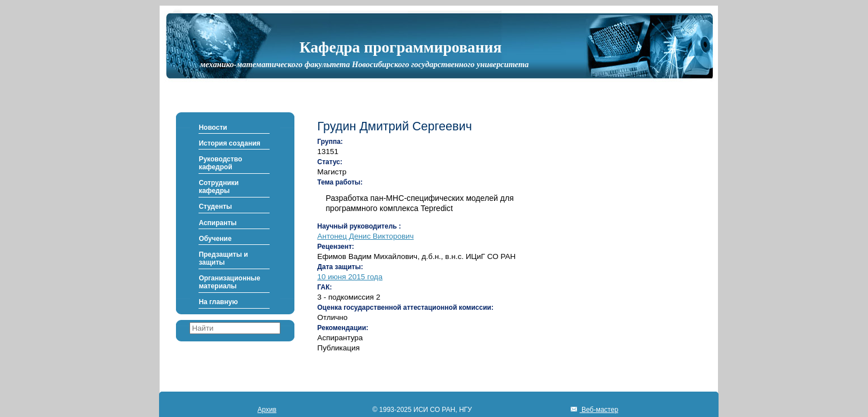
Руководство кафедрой (220, 163)
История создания (229, 143)
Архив (267, 410)
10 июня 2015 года (350, 277)
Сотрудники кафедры (219, 187)
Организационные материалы (229, 282)
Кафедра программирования (401, 47)
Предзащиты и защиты (223, 258)
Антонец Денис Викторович (366, 236)
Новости (213, 128)
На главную (218, 302)
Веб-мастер (599, 410)
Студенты (215, 207)
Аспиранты (217, 223)
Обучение (215, 239)
